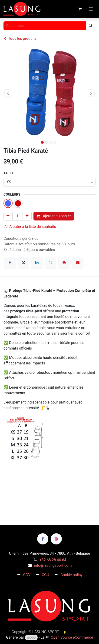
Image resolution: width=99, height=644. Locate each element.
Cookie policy (71, 575)
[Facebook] (10, 263)
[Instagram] (56, 539)
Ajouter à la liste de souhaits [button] (30, 227)
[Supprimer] (8, 216)
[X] (23, 263)
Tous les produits (20, 38)
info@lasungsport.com (53, 566)
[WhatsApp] (50, 263)
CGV (27, 575)
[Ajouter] (27, 216)
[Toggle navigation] (91, 9)
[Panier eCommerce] (80, 9)
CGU (46, 575)
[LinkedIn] (37, 263)
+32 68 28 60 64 (53, 560)
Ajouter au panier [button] (54, 216)
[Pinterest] (64, 263)
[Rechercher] (91, 26)
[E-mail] (78, 263)
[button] (8, 93)
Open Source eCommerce (72, 637)
